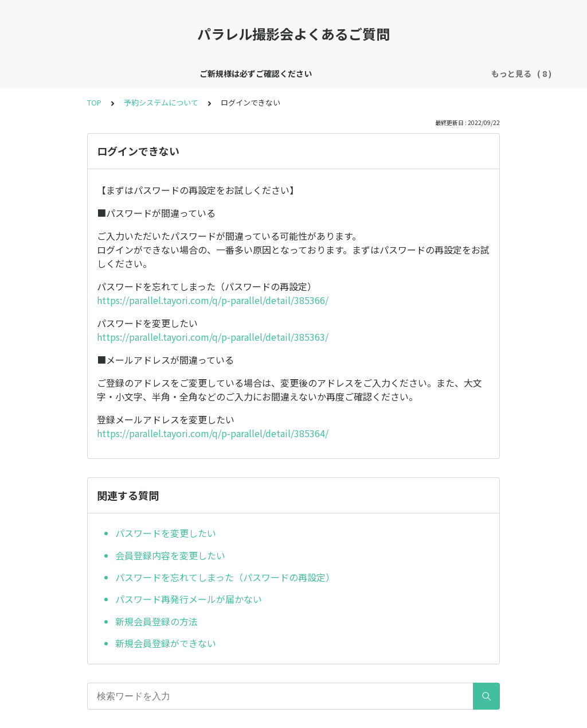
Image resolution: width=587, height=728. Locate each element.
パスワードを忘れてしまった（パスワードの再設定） (225, 577)
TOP (94, 102)
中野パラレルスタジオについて (252, 73)
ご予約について (352, 73)
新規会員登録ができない (166, 643)
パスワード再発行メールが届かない (189, 599)
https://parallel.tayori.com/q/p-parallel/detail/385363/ (213, 337)
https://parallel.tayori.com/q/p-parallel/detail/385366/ (213, 300)
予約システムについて (161, 102)
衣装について (420, 73)
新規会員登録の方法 (156, 621)
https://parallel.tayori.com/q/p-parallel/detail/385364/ (213, 433)
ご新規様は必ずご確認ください (123, 73)
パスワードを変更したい (166, 533)
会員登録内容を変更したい (170, 555)
